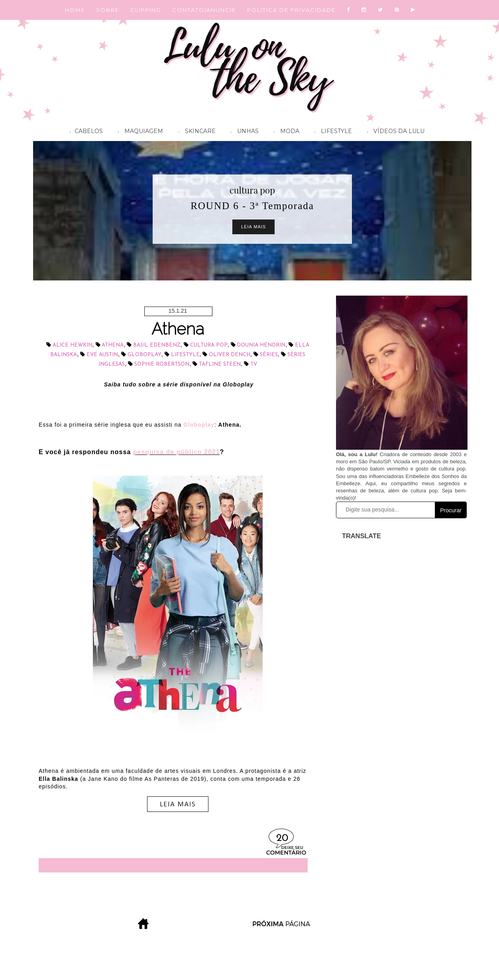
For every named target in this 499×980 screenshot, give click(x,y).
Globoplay (144, 355)
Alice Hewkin (73, 345)
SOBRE (108, 10)
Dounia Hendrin (261, 345)
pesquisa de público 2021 (177, 452)
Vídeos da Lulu (394, 132)
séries (269, 355)
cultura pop (252, 190)
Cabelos (84, 132)
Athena (178, 329)
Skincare (195, 132)
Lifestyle (331, 132)
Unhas (243, 132)
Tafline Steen (220, 364)
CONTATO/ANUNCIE (204, 10)
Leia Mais (253, 227)
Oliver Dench (230, 355)
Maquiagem (139, 132)
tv (254, 364)
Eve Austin (102, 355)
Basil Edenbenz (157, 345)
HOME (75, 10)
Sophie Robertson (162, 364)
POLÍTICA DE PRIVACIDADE (291, 10)
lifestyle (185, 355)
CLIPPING (146, 10)
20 (282, 838)
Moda (285, 132)
